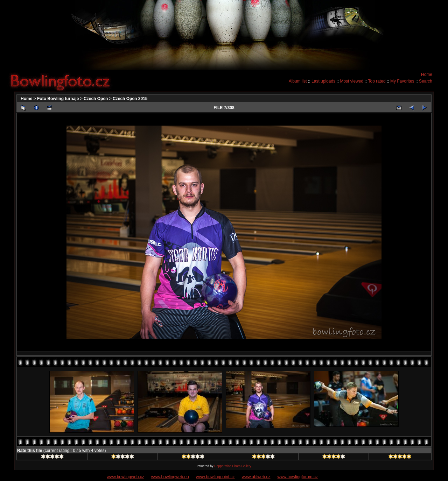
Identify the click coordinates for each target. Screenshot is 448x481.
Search (426, 81)
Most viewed (352, 81)
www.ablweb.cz (256, 477)
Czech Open (96, 99)
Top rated (377, 81)
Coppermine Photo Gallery (233, 466)
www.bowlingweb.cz (125, 477)
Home (427, 75)
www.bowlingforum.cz (298, 477)
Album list (298, 81)
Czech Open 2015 (130, 99)
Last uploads (323, 81)
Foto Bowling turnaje (58, 99)
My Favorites (402, 81)
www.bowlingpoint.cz (215, 477)
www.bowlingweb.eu (170, 477)
